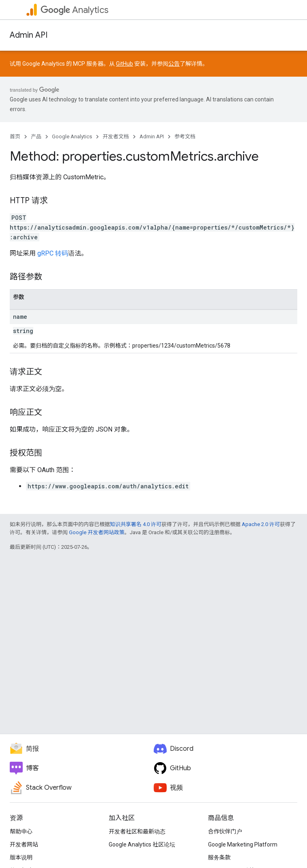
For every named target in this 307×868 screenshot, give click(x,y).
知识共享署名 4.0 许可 (136, 524)
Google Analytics (72, 136)
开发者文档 (116, 136)
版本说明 (21, 857)
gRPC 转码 (53, 253)
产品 (36, 136)
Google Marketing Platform (243, 844)
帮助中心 (21, 831)
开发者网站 (24, 844)
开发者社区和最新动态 (137, 831)
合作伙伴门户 (225, 831)
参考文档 (185, 136)
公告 (174, 64)
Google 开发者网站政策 (97, 532)
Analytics (74, 10)
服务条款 (219, 857)
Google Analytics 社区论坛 (142, 844)
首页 (15, 136)
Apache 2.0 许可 (261, 524)
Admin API (29, 35)
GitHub (125, 64)
